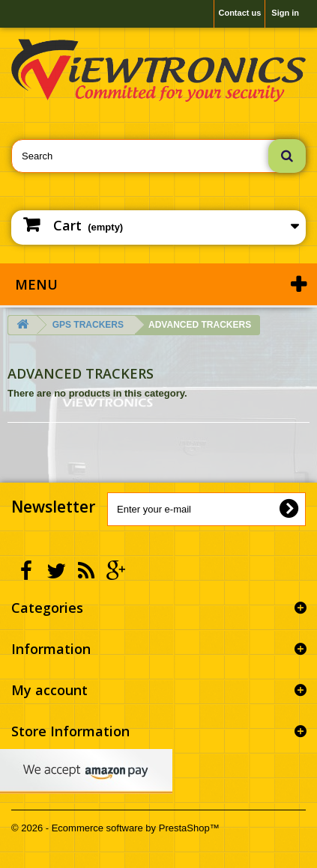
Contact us (239, 13)
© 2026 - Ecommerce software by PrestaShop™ (115, 828)
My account (49, 690)
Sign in (285, 13)
